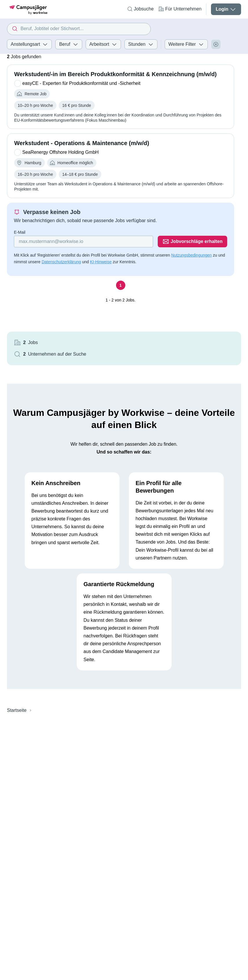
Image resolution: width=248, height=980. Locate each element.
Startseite (17, 710)
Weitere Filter (186, 44)
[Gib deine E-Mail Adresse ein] (83, 242)
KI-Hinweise (101, 262)
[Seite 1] (121, 285)
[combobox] (79, 29)
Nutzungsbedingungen (191, 255)
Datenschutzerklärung (61, 262)
